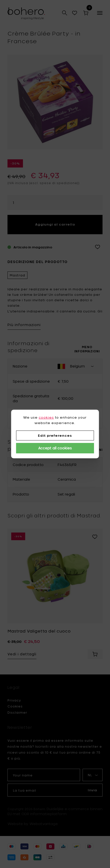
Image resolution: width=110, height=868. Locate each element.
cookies (46, 417)
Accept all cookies (55, 448)
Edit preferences (55, 435)
